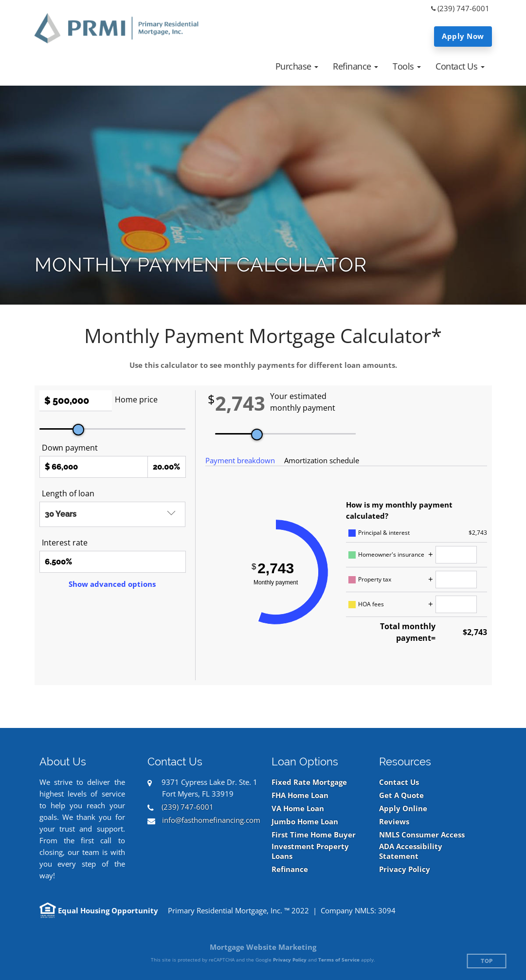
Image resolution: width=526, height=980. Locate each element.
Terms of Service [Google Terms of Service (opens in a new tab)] (339, 960)
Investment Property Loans (310, 851)
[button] (297, 66)
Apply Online (403, 808)
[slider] (78, 430)
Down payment (70, 448)
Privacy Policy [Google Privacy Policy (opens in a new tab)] (290, 960)
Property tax (375, 579)
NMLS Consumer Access (422, 835)
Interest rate (65, 543)
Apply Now (463, 36)
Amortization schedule (322, 460)
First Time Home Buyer (314, 835)
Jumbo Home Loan (305, 822)
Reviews (394, 822)
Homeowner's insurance (391, 554)
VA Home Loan (298, 808)
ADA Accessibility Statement (411, 851)
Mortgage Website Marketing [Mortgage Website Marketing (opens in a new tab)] (263, 947)
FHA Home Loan (300, 795)
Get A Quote (401, 795)
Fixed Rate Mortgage (309, 782)
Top (487, 961)
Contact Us (399, 782)
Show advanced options (112, 584)
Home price (136, 399)
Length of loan (68, 493)
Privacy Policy (405, 869)
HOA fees (371, 604)
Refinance (290, 869)
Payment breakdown (240, 460)
